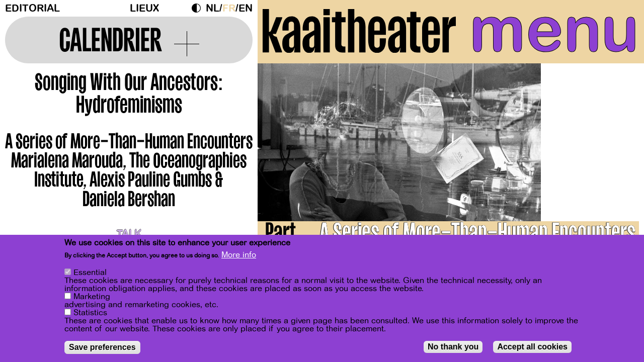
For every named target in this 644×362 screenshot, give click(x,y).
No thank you (453, 347)
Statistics (90, 313)
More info (239, 255)
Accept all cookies (532, 347)
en (246, 8)
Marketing (92, 297)
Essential (90, 273)
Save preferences (102, 347)
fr (229, 8)
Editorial (32, 8)
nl (213, 8)
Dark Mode (199, 8)
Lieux (144, 8)
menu (554, 30)
